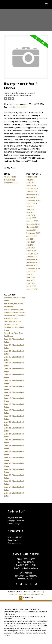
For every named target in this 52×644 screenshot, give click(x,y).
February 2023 (32, 289)
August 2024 (32, 236)
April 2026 (31, 183)
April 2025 (31, 215)
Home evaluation (14, 540)
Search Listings (14, 524)
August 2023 (32, 272)
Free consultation (14, 543)
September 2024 (33, 233)
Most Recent (32, 177)
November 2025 (33, 195)
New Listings (10, 180)
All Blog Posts (10, 177)
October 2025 (32, 198)
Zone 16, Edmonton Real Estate (22, 95)
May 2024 (30, 245)
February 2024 (32, 254)
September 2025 (33, 201)
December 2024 (33, 224)
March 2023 (31, 286)
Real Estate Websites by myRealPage (31, 594)
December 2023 (33, 260)
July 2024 (30, 239)
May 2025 (30, 212)
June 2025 (31, 209)
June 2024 (31, 242)
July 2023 (30, 275)
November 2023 (33, 263)
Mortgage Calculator (16, 521)
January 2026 (32, 192)
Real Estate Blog (11, 183)
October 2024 (32, 230)
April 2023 (31, 283)
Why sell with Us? (15, 537)
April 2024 (31, 248)
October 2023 (32, 266)
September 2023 (33, 269)
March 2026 (31, 186)
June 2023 (31, 277)
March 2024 (31, 251)
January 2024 (32, 257)
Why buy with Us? (15, 518)
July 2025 (30, 206)
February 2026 (32, 189)
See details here (20, 107)
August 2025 (32, 203)
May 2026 (30, 180)
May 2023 (30, 280)
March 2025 (31, 218)
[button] (16, 584)
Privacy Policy (13, 594)
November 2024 (33, 227)
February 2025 (32, 221)
